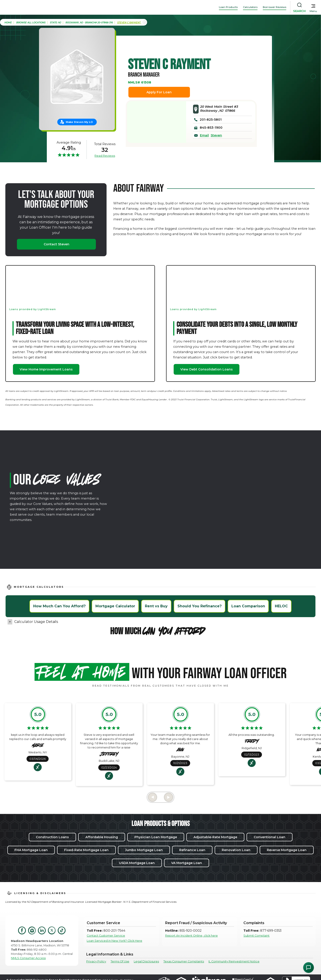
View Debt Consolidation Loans (207, 369)
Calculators (250, 7)
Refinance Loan (192, 850)
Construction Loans (52, 837)
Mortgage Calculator (115, 606)
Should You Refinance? (200, 606)
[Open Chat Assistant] (309, 968)
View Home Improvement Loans (46, 369)
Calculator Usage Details (36, 622)
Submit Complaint (256, 936)
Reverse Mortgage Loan (287, 850)
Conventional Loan (270, 837)
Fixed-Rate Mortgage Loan (86, 850)
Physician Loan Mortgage (156, 837)
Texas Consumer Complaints (184, 961)
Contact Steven (57, 244)
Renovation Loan (236, 850)
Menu (313, 11)
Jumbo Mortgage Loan (144, 850)
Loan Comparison (248, 606)
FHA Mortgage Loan (31, 850)
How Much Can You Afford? (59, 606)
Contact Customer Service (106, 936)
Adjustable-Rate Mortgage (215, 837)
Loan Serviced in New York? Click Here (114, 941)
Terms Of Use (120, 961)
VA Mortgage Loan (187, 863)
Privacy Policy (96, 961)
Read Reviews (105, 156)
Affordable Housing (102, 837)
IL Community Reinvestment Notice (234, 961)
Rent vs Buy (156, 606)
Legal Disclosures (146, 961)
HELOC (281, 606)
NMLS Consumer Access (28, 958)
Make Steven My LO (79, 122)
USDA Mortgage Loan (137, 863)
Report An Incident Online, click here (191, 936)
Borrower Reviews (275, 7)
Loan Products (228, 7)
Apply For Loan (159, 92)
